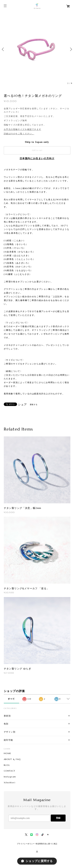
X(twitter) (10, 783)
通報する (34, 405)
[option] (37, 49)
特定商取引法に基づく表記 (46, 844)
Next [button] (71, 49)
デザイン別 (10, 732)
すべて (11, 699)
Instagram (10, 777)
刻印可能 (8, 740)
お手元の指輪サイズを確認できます (23, 129)
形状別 (7, 716)
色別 (6, 724)
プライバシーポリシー (26, 844)
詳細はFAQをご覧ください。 (19, 134)
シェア (22, 405)
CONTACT (10, 771)
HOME (7, 753)
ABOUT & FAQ (12, 759)
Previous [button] (3, 49)
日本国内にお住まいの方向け (37, 158)
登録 (58, 818)
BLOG (7, 765)
